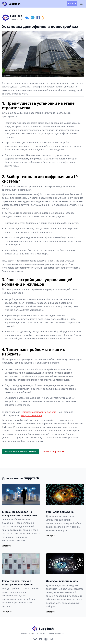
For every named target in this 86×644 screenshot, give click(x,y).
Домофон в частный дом (62, 581)
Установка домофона (60, 512)
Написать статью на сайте (20, 452)
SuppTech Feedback (32, 415)
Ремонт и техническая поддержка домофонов (17, 583)
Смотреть (7, 546)
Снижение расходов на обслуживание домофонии (20, 513)
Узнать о (53, 451)
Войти (72, 4)
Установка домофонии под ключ (39, 412)
